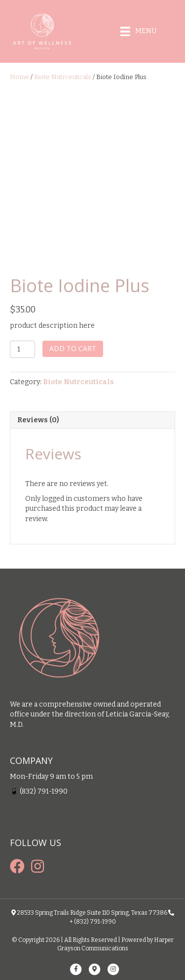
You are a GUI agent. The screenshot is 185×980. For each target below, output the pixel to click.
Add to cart (73, 348)
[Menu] (139, 32)
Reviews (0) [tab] (38, 420)
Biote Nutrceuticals (63, 77)
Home (19, 77)
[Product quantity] (22, 349)
